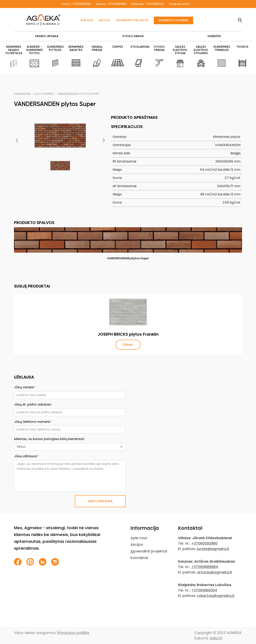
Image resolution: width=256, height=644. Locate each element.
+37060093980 (81, 4)
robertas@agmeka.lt (216, 596)
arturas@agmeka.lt (215, 572)
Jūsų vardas (25, 387)
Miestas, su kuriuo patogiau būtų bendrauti (49, 439)
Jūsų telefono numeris (33, 422)
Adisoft (216, 638)
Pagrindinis (22, 94)
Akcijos (105, 20)
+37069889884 (117, 4)
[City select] (70, 447)
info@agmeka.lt (179, 4)
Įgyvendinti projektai (132, 20)
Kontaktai (139, 558)
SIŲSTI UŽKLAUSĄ (100, 501)
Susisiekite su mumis (173, 20)
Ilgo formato (44, 94)
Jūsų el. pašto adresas (33, 404)
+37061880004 (154, 4)
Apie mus (87, 20)
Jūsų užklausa (26, 456)
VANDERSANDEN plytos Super (78, 94)
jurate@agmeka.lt (213, 549)
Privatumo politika (73, 633)
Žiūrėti (128, 345)
